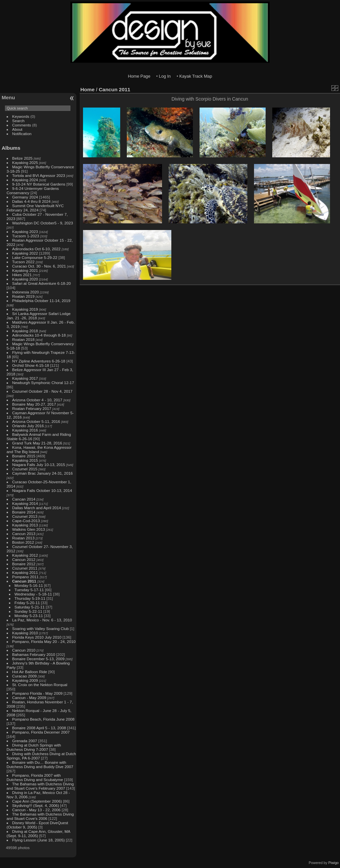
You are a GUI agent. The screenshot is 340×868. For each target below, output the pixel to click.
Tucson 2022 (24, 262)
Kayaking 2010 (25, 633)
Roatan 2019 (23, 296)
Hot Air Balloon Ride (30, 672)
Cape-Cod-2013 (26, 521)
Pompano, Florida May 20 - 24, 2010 (44, 641)
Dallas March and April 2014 (37, 508)
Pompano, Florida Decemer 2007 (41, 732)
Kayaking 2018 (25, 331)
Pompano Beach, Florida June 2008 (43, 719)
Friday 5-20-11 (27, 603)
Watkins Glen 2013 (29, 529)
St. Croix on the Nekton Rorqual (40, 685)
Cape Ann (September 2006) (37, 801)
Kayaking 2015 (25, 460)
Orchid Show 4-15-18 (31, 365)
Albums (11, 148)
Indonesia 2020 (26, 292)
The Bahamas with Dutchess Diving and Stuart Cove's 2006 (40, 816)
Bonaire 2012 (24, 564)
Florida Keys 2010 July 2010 (37, 637)
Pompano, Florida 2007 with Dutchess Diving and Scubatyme (35, 777)
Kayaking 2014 (25, 503)
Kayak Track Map (196, 76)
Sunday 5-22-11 (29, 611)
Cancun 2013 (24, 534)
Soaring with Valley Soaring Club (41, 629)
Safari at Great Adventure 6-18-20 (42, 283)
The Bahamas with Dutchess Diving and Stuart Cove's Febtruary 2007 (40, 786)
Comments (22, 125)
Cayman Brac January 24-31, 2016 (42, 473)
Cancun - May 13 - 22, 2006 (37, 810)
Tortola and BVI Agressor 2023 (39, 175)
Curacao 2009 (25, 676)
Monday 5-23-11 (29, 616)
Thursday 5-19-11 (30, 598)
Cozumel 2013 (25, 516)
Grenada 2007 (25, 741)
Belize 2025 (23, 158)
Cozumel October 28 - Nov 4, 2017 (42, 391)
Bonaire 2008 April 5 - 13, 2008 (39, 728)
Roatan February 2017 (32, 408)
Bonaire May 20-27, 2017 (34, 404)
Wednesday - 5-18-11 (33, 594)
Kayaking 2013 (25, 525)
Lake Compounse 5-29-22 (35, 257)
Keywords (21, 116)
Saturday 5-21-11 (30, 607)
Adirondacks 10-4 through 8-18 (39, 335)
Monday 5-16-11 (29, 585)
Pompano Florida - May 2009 (38, 693)
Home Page (139, 76)
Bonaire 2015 (24, 456)
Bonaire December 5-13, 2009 (39, 659)
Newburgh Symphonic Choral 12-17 (43, 383)
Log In (165, 76)
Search (18, 121)
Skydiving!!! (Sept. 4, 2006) (36, 805)
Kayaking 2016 (25, 430)
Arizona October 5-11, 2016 (36, 421)
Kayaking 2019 (25, 309)
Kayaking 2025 (25, 162)
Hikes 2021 (22, 275)
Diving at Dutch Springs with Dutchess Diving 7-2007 (34, 747)
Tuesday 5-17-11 (29, 590)
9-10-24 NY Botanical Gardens (39, 184)
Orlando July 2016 (28, 426)
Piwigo (334, 863)
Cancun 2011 (24, 581)
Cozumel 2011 (25, 568)
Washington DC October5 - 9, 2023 (43, 223)
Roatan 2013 (23, 538)
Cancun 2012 (24, 559)
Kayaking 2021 (25, 270)
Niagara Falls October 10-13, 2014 (42, 490)
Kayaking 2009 (25, 680)
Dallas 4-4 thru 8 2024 (32, 201)
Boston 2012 (23, 542)
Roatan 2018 (23, 339)
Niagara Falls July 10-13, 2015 (39, 465)
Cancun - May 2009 (29, 698)
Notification (22, 134)
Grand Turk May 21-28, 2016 (37, 443)
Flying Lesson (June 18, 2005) (39, 840)
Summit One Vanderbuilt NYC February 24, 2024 (35, 208)
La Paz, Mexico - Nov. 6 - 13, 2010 (42, 620)
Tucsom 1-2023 (26, 236)
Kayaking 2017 (25, 378)
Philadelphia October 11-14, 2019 (41, 301)
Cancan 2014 (24, 499)
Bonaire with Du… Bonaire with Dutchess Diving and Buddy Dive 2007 (40, 764)
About (17, 129)
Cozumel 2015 (25, 469)
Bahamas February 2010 (34, 654)
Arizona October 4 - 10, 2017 (37, 400)
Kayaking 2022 (25, 253)
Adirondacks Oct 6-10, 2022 (37, 249)
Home (87, 89)
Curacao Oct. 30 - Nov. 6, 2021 (39, 266)
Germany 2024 (25, 197)
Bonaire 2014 (24, 512)
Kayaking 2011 (25, 572)
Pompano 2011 (26, 577)
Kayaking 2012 (25, 555)
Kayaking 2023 (25, 232)
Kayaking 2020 (25, 279)
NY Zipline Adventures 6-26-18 (39, 361)
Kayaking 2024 (25, 180)
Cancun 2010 (24, 650)
